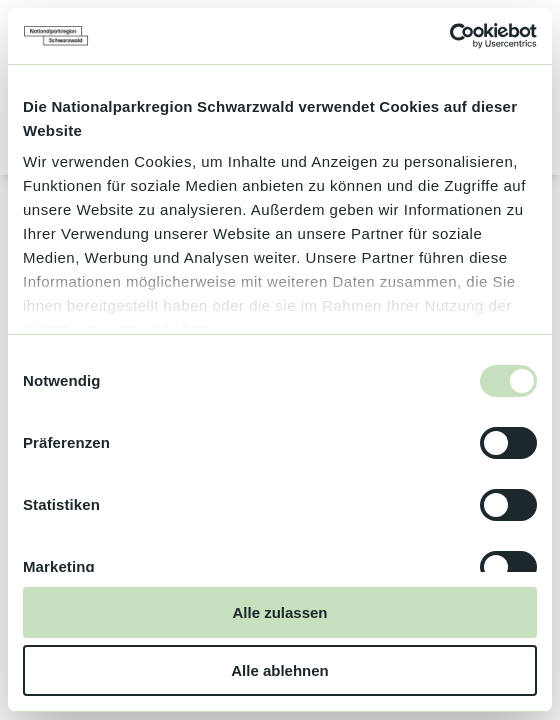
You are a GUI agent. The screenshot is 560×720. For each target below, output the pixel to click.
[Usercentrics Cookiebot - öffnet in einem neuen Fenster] (449, 36)
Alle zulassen (279, 612)
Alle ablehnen (280, 670)
